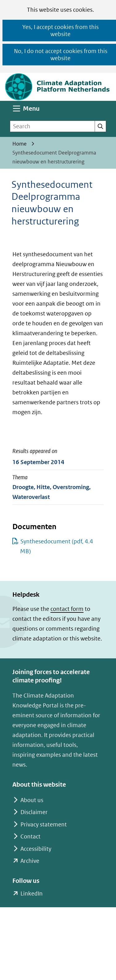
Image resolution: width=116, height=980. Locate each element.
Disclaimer (34, 812)
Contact (30, 836)
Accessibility (36, 849)
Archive (30, 861)
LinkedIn (31, 894)
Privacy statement (44, 824)
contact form (67, 609)
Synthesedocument (57, 546)
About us (32, 800)
